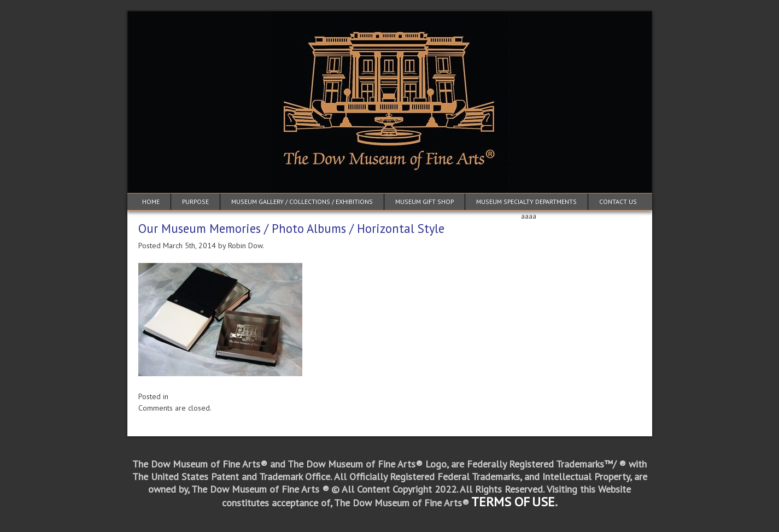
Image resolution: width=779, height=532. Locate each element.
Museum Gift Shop (424, 201)
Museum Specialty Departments (526, 201)
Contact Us (618, 201)
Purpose (195, 201)
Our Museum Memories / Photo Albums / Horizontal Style (291, 228)
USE (543, 502)
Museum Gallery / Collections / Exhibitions (302, 201)
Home (151, 201)
